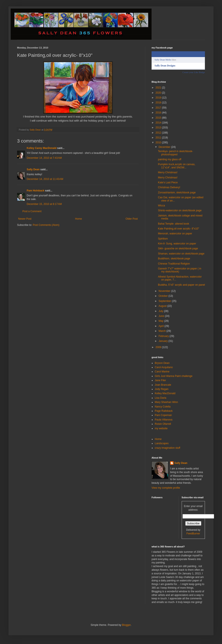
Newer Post (25, 219)
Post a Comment (32, 211)
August (163, 306)
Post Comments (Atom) (46, 225)
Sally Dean (33, 169)
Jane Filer (160, 380)
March (163, 331)
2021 (159, 88)
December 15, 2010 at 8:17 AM (44, 204)
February (164, 336)
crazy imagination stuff (167, 448)
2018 (159, 103)
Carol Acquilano (164, 367)
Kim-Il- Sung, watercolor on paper (177, 244)
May (161, 321)
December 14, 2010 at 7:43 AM (44, 158)
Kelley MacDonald (165, 393)
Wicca (161, 206)
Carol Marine (162, 372)
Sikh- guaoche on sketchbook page (178, 248)
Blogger (126, 625)
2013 (159, 128)
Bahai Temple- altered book (174, 224)
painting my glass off (170, 159)
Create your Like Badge (194, 72)
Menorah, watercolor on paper (175, 234)
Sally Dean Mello (163, 60)
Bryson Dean (162, 363)
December (165, 147)
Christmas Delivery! (169, 187)
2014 (159, 123)
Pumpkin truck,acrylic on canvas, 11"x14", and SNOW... (177, 166)
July (161, 311)
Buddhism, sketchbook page (174, 259)
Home (79, 219)
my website (161, 428)
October (164, 296)
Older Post (132, 219)
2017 (159, 108)
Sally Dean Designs (165, 66)
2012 (159, 133)
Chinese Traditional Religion (174, 264)
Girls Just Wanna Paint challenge (174, 376)
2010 (159, 143)
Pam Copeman (163, 415)
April (161, 326)
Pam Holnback (36, 191)
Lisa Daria (161, 398)
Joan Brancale (163, 385)
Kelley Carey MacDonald (42, 148)
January (164, 341)
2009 (159, 347)
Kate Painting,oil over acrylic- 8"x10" (179, 229)
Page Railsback (164, 411)
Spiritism (163, 239)
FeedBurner (193, 534)
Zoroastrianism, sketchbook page (177, 193)
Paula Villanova (164, 420)
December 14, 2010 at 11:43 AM (45, 179)
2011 (159, 138)
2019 (159, 98)
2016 (159, 113)
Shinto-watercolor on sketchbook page (180, 210)
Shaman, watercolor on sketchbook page (181, 254)
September (165, 301)
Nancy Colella (163, 407)
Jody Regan (162, 389)
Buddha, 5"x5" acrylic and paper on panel (181, 285)
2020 (159, 93)
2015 (159, 118)
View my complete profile (166, 488)
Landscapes (162, 443)
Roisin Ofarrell (163, 424)
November (165, 291)
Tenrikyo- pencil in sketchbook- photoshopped (175, 153)
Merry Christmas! (168, 172)
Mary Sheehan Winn (166, 402)
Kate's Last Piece (168, 182)
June (162, 316)
